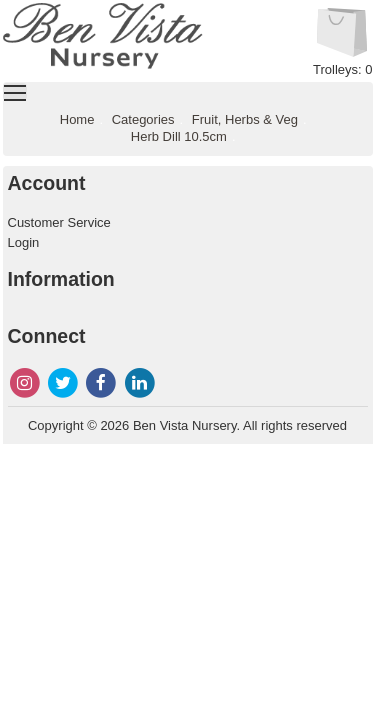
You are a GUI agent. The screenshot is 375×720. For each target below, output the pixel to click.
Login (24, 242)
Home (77, 119)
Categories (143, 119)
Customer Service (59, 222)
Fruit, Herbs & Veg (245, 119)
